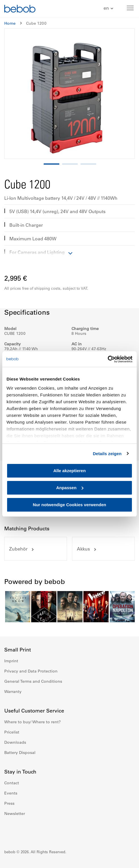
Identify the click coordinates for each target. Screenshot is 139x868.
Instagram (21, 831)
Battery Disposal (20, 753)
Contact (12, 783)
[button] (109, 8)
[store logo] (20, 10)
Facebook (9, 831)
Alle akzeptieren (69, 471)
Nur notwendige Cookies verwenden (69, 505)
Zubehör (18, 549)
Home (10, 23)
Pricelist (12, 732)
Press (9, 803)
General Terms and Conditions (33, 681)
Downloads (15, 742)
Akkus (83, 549)
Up (124, 859)
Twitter (46, 831)
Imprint (11, 661)
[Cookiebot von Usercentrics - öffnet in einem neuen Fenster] (108, 359)
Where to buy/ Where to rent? (32, 722)
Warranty (13, 692)
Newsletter (15, 814)
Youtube (34, 831)
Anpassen (70, 488)
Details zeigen (107, 454)
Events (11, 793)
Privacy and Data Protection (31, 671)
